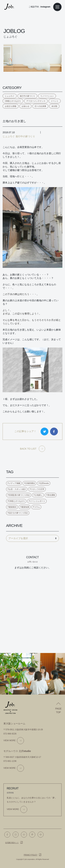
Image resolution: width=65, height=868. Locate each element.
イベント (55, 101)
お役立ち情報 (11, 106)
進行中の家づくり (27, 96)
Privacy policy (31, 855)
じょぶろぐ (10, 96)
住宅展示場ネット (12, 843)
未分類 (54, 106)
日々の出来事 (40, 106)
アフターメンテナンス (36, 101)
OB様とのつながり (13, 101)
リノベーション (47, 96)
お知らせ (25, 106)
